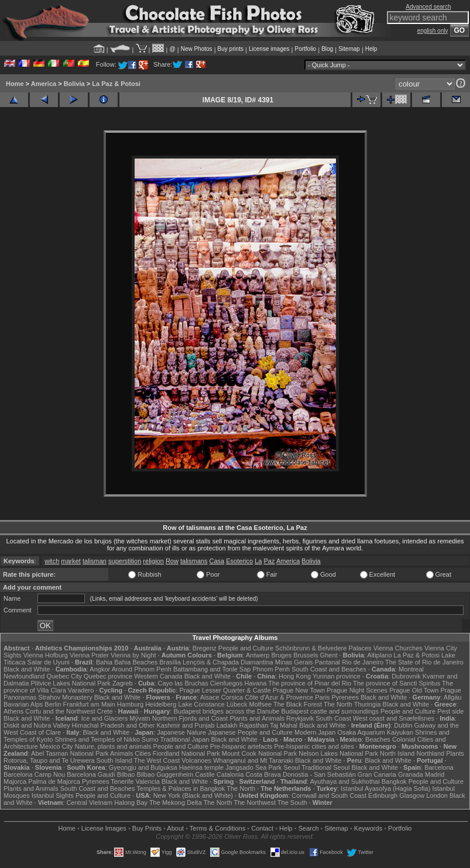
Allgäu (453, 697)
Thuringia (368, 704)
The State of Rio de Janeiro (424, 662)
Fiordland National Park (186, 753)
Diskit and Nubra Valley (37, 725)
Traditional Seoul (325, 767)
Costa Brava (263, 774)
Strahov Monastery (65, 697)
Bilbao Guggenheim (165, 774)
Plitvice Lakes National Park (70, 683)
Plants (455, 753)
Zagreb (123, 683)
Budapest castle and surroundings (330, 711)
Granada (411, 774)
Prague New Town (299, 690)
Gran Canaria (377, 774)
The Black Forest (298, 704)
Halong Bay (131, 802)
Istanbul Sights (53, 795)
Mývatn (140, 718)
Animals (121, 753)
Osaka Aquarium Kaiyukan (375, 732)
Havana (256, 683)
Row (172, 561)
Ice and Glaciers (104, 718)
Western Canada (158, 676)
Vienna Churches (398, 648)
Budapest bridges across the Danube (226, 711)
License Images (104, 828)
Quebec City (64, 676)
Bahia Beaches (136, 662)
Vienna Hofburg (46, 655)
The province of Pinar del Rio (310, 683)
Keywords (368, 828)
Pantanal (327, 662)
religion (153, 561)
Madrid (435, 774)
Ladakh (227, 725)
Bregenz (205, 648)
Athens (13, 711)
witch (52, 561)
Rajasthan (254, 725)
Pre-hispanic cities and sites (314, 746)
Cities (143, 753)
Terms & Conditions (217, 828)
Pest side (450, 711)
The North (338, 704)
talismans (194, 561)
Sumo (150, 739)
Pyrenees (345, 697)
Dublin (403, 725)
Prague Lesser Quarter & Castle (225, 690)
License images (269, 49)
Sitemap (349, 49)
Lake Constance (201, 704)
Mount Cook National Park (259, 753)
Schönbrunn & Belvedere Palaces (323, 648)
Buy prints (231, 49)
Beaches (378, 739)
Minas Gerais (294, 662)
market (71, 561)
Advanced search (428, 7)
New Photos (197, 49)
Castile (205, 774)
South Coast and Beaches (329, 669)
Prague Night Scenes (357, 690)
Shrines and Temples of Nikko (97, 739)
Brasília (170, 662)
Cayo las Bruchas (183, 683)
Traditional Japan (184, 739)
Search (309, 828)
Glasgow (412, 795)
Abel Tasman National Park (70, 753)
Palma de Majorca (54, 781)
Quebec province (108, 676)
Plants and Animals (257, 718)
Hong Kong (295, 676)
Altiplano (379, 655)
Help (371, 49)
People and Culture (246, 648)
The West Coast (157, 760)
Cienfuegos (227, 683)
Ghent (329, 655)
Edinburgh (383, 795)
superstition (125, 561)
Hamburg (130, 704)
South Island (114, 760)
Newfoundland (24, 676)
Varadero (81, 690)
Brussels (306, 655)
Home (15, 84)
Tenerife (122, 781)
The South (292, 802)
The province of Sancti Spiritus (397, 683)
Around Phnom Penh (142, 669)
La (258, 561)
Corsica (232, 697)
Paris (322, 697)
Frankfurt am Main (89, 704)
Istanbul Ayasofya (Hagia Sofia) (385, 788)
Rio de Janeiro (363, 662)
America (44, 84)
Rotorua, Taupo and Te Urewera (49, 760)
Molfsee (261, 704)
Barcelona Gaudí (91, 774)
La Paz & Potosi (116, 84)
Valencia (147, 781)
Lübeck (237, 704)
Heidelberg (161, 704)
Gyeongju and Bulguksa (143, 767)
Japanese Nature (181, 732)
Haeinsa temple (201, 767)
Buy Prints (147, 828)
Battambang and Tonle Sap (212, 669)
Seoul (291, 767)
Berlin (53, 704)
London (437, 795)
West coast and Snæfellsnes (394, 718)
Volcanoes (196, 760)
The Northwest (255, 802)
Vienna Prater (89, 655)
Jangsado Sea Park (253, 767)
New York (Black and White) (193, 795)
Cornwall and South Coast (329, 795)
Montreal (411, 669)
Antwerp (258, 655)
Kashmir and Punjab (186, 725)
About (175, 828)
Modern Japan (315, 732)
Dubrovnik (406, 676)
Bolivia (74, 84)
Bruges (281, 655)
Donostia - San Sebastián (319, 774)
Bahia (104, 662)
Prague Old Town (414, 690)
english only (433, 31)
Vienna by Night (133, 655)
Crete (105, 711)
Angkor (100, 669)
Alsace (210, 697)
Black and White (27, 669)
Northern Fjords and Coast (190, 718)
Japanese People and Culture (250, 732)
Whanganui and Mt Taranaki (253, 760)
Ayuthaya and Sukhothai (345, 781)
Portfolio (305, 49)
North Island (397, 753)
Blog (327, 49)
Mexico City (56, 746)
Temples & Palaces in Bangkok (181, 788)
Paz (269, 561)
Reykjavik (300, 718)
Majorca (15, 781)
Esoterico (239, 561)
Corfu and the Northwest (60, 711)
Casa (217, 561)
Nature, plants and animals (113, 746)
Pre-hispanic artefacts (241, 746)
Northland (430, 753)
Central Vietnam (89, 802)
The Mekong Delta (176, 802)
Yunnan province (337, 676)
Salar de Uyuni (49, 662)
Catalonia (230, 774)
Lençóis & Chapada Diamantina (228, 662)
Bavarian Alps (23, 704)
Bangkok (394, 781)
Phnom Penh (271, 669)
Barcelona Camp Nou (34, 774)
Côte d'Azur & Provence (279, 697)
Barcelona (439, 767)
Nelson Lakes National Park (338, 753)
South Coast (333, 718)
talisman (95, 561)
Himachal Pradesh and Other (114, 725)
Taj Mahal (284, 725)
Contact (262, 828)
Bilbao (126, 774)
